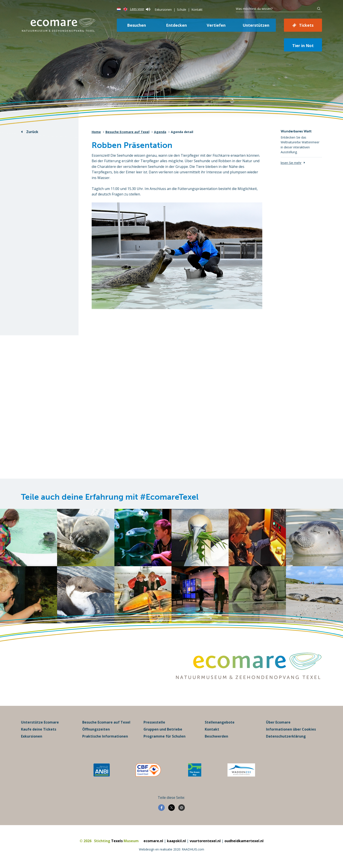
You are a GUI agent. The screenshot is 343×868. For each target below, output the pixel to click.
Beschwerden (216, 736)
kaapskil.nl (176, 841)
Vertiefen (216, 25)
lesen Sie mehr (291, 163)
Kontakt (197, 10)
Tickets (306, 25)
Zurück (32, 132)
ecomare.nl (153, 841)
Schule (182, 10)
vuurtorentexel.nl (205, 841)
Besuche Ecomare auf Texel (127, 132)
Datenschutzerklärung (286, 736)
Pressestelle (154, 722)
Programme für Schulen (164, 736)
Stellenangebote (220, 722)
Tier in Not (303, 46)
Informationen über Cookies (291, 729)
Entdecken (176, 25)
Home (96, 132)
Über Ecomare (278, 722)
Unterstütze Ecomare (40, 722)
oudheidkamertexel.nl (244, 841)
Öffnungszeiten (96, 729)
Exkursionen (163, 10)
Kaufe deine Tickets (39, 729)
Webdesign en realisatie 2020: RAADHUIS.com (171, 849)
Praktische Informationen (105, 736)
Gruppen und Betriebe (163, 729)
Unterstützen (256, 25)
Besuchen (136, 25)
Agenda (160, 132)
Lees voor (140, 9)
